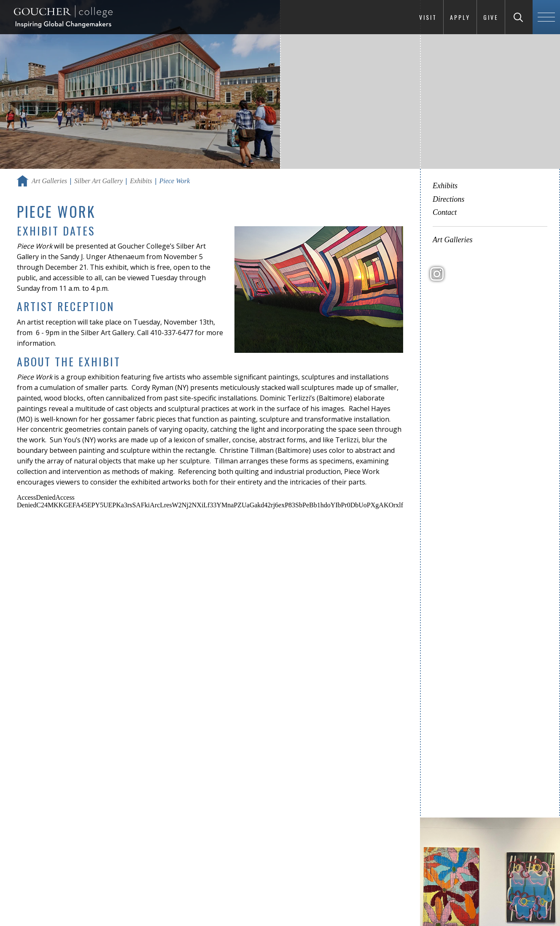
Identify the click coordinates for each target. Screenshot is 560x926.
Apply (460, 17)
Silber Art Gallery (98, 181)
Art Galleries (49, 181)
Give (491, 17)
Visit (428, 17)
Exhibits (141, 181)
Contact (445, 212)
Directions (448, 199)
